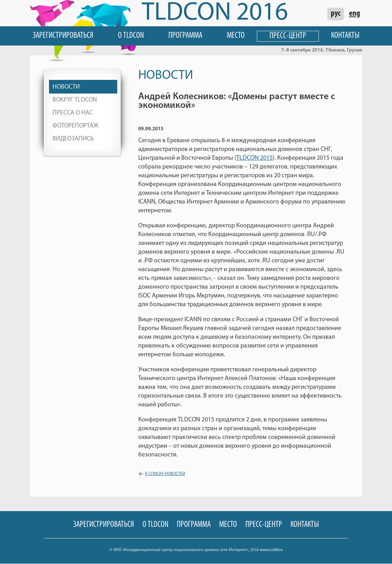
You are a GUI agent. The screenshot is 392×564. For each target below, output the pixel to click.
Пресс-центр (288, 36)
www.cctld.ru (271, 550)
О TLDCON (131, 36)
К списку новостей (165, 474)
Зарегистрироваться (63, 36)
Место (236, 36)
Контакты (345, 36)
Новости (66, 87)
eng (355, 14)
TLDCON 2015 (254, 158)
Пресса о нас (73, 113)
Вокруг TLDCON (75, 100)
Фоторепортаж (75, 126)
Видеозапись (73, 139)
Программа (185, 36)
